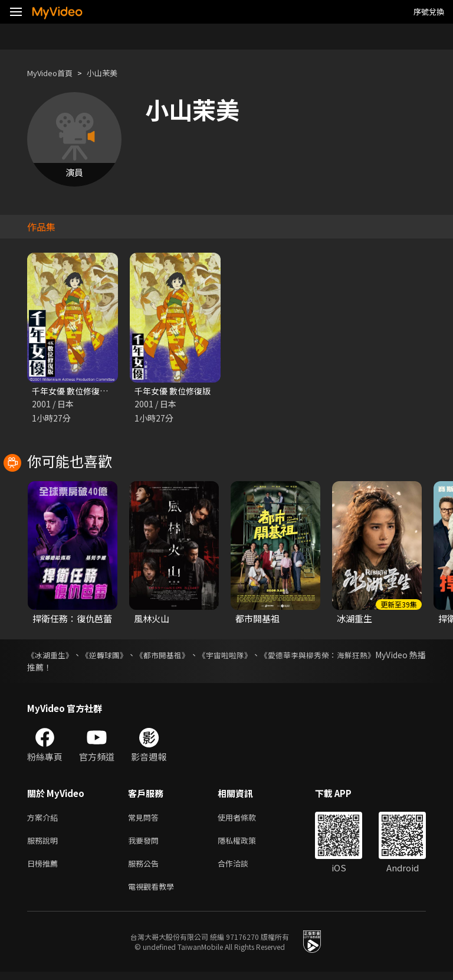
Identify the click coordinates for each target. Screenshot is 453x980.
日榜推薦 (45, 869)
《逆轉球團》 (117, 656)
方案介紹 (45, 819)
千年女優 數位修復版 (175, 391)
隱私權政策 (247, 844)
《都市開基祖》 (185, 656)
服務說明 (45, 844)
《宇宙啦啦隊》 (258, 656)
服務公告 (146, 869)
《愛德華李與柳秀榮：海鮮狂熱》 (364, 656)
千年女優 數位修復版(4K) (81, 391)
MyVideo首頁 (54, 73)
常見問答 (146, 819)
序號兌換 (429, 12)
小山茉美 (113, 73)
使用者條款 (247, 819)
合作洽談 (242, 869)
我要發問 (146, 844)
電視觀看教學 (155, 894)
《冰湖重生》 (52, 656)
